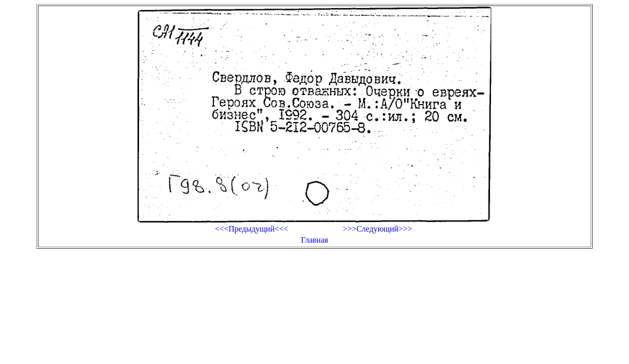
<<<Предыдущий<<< (252, 229)
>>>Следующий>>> (377, 229)
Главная (314, 240)
